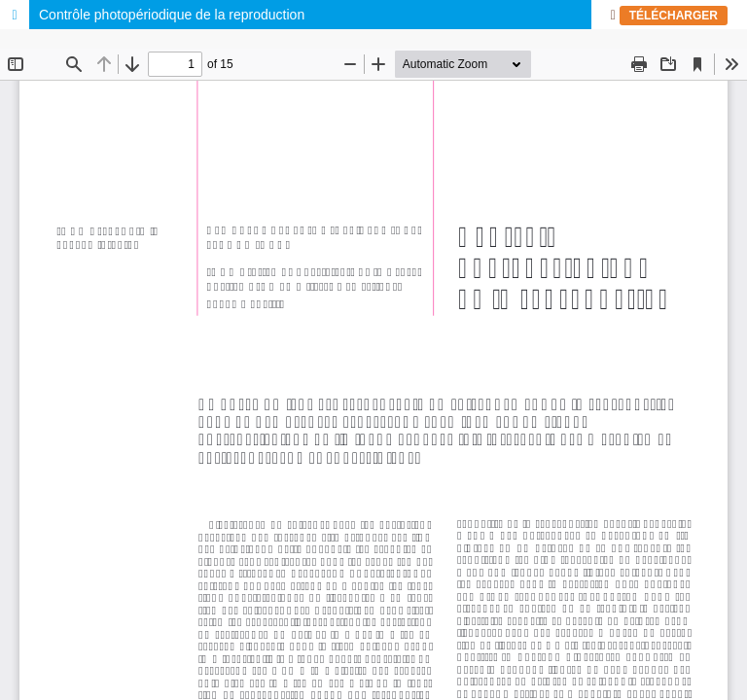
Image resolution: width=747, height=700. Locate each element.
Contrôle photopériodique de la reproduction (172, 15)
